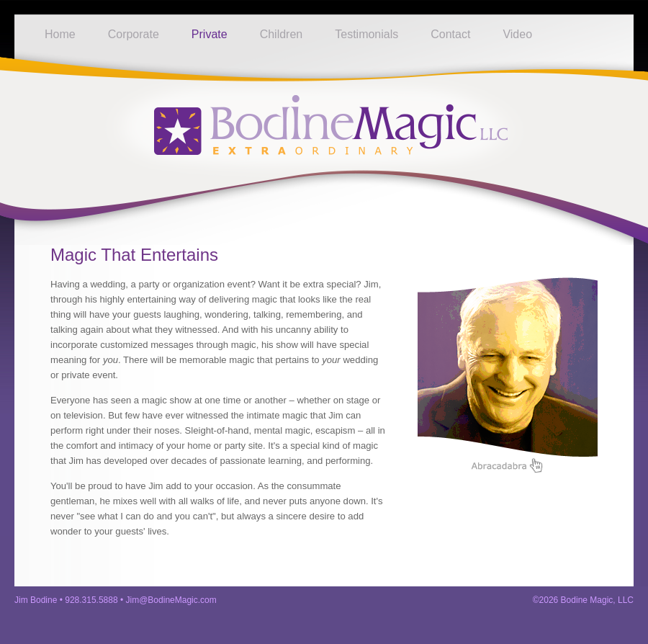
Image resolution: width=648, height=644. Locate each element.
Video (517, 34)
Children (282, 34)
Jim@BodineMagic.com (171, 600)
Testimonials (366, 34)
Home (60, 34)
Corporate (134, 34)
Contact (450, 34)
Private (210, 34)
